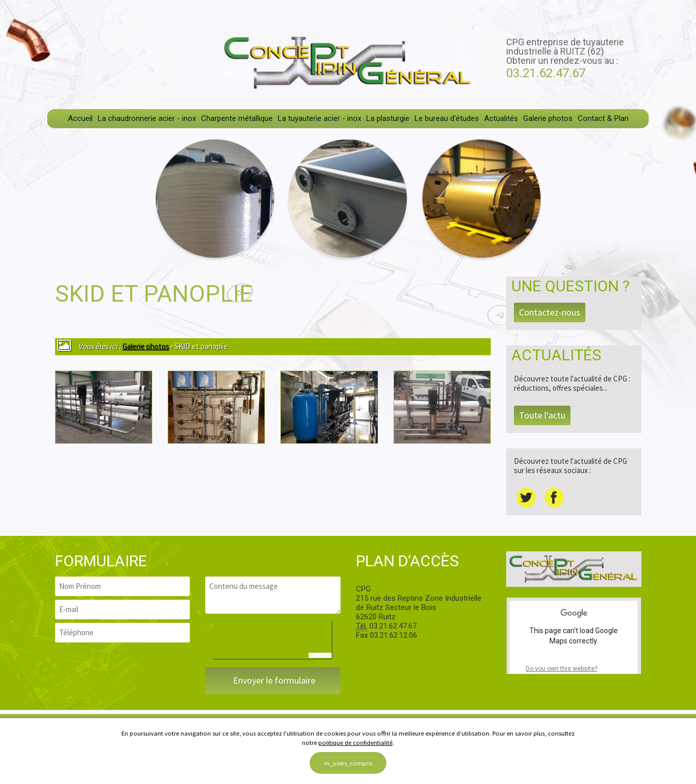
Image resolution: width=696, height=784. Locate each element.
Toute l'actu (542, 415)
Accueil (80, 118)
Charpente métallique (237, 118)
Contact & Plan (603, 118)
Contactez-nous (550, 312)
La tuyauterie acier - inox (319, 118)
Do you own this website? (561, 669)
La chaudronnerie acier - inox (147, 118)
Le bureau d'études (447, 118)
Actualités (501, 118)
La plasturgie (388, 118)
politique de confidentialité (355, 742)
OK (614, 668)
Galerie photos (548, 118)
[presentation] (291, 641)
